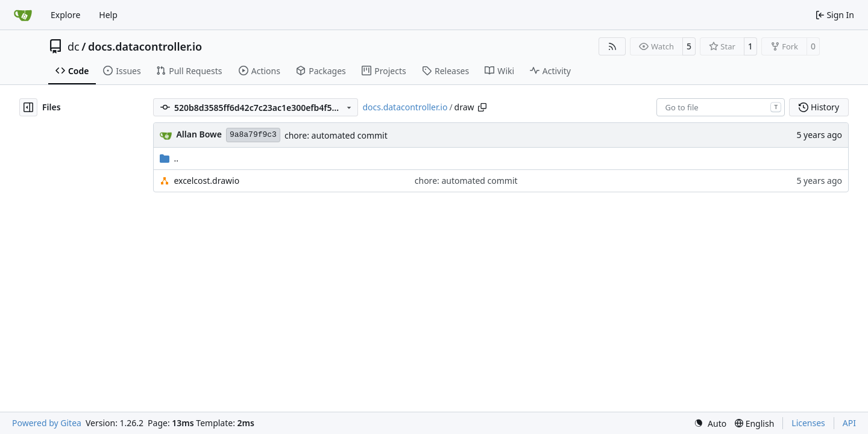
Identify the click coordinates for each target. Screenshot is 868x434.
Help (108, 15)
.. (169, 158)
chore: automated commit (336, 135)
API (849, 423)
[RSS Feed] (612, 46)
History (819, 107)
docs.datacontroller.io (145, 46)
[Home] (23, 15)
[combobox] (721, 107)
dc (74, 46)
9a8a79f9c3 (253, 135)
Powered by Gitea (47, 423)
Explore (65, 15)
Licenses (808, 423)
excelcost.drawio (206, 181)
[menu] (710, 423)
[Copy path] (482, 107)
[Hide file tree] (28, 107)
